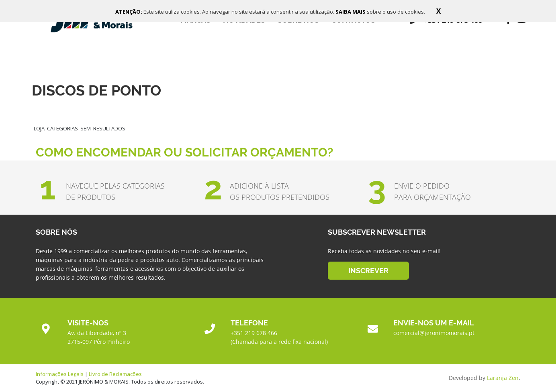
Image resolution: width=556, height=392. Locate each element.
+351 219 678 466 (254, 333)
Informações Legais (60, 374)
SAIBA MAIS (351, 12)
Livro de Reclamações (115, 374)
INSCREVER (368, 271)
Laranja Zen (503, 378)
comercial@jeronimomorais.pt (434, 333)
